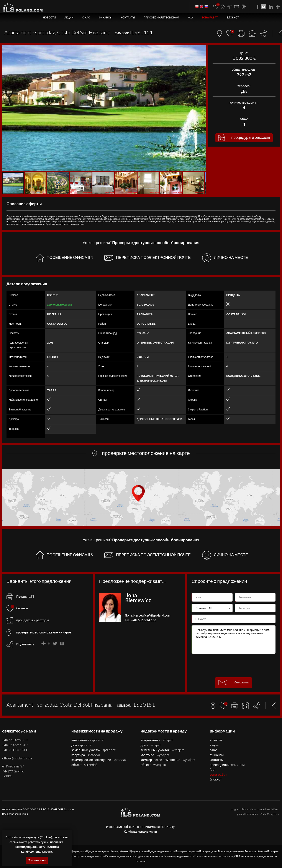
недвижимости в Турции (131, 856)
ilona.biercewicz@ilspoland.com (148, 615)
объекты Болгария (268, 851)
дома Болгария (220, 851)
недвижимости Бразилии (219, 856)
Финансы (105, 17)
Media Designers (269, 814)
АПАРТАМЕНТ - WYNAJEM (157, 740)
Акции (69, 17)
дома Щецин (87, 851)
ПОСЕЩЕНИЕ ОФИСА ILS (65, 258)
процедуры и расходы (244, 138)
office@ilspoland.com (17, 758)
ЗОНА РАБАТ (210, 17)
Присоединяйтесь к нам (161, 17)
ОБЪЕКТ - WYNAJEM (153, 765)
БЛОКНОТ (233, 17)
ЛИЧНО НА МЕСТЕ (225, 258)
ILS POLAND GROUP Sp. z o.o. (57, 809)
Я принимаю (37, 860)
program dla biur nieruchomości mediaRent (255, 809)
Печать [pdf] (20, 596)
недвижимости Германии (161, 856)
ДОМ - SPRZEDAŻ (82, 745)
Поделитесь (25, 644)
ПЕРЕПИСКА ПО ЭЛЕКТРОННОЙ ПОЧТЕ (148, 258)
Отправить (234, 683)
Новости (49, 17)
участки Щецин (148, 851)
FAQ (190, 17)
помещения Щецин (107, 851)
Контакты (128, 17)
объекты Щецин (128, 851)
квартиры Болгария (199, 851)
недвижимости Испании (102, 856)
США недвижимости (246, 856)
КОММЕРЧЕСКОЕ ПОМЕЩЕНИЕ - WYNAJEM (168, 760)
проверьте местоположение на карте (39, 632)
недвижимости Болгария (172, 851)
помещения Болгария (243, 851)
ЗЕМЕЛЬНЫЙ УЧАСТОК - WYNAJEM (162, 750)
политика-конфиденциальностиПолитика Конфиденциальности (40, 847)
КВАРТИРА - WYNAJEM (155, 755)
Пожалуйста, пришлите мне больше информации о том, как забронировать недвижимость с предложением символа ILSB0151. (234, 640)
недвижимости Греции (190, 856)
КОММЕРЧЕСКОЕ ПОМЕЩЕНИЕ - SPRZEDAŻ (99, 760)
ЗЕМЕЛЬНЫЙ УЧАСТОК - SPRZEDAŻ (93, 750)
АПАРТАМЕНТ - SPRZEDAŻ (88, 740)
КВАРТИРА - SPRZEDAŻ (86, 755)
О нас (86, 17)
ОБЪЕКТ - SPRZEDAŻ (84, 765)
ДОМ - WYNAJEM (151, 745)
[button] (202, 49)
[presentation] (234, 666)
